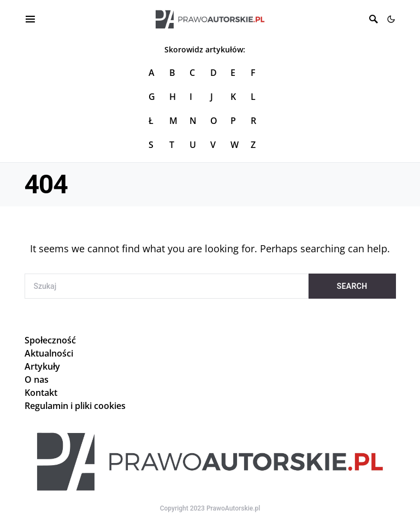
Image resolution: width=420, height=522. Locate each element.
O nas (37, 379)
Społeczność (50, 340)
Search (352, 286)
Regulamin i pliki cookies (75, 406)
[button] (391, 19)
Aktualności (49, 353)
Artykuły (42, 366)
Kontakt (41, 393)
